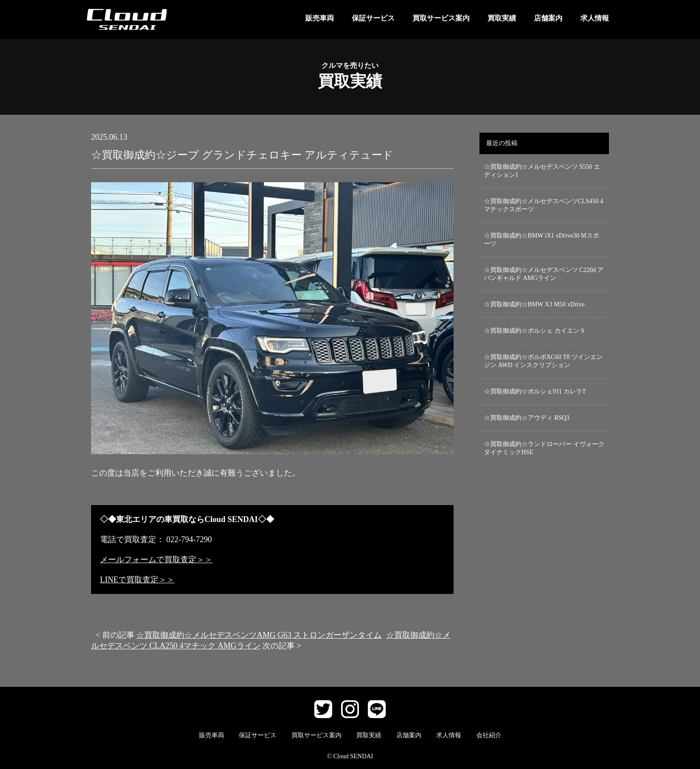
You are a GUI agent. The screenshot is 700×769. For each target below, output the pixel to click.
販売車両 (320, 18)
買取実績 (502, 18)
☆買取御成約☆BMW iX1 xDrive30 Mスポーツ (542, 240)
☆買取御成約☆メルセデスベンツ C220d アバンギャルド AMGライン (544, 274)
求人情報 (595, 18)
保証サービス (373, 18)
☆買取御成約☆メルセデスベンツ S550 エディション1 (542, 171)
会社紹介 (489, 735)
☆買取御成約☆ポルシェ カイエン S (534, 331)
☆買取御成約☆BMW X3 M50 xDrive (534, 304)
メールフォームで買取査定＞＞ (156, 560)
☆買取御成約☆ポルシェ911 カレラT (535, 391)
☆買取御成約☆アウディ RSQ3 (527, 418)
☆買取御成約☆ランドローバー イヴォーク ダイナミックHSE (544, 448)
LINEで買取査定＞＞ (137, 580)
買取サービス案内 (441, 18)
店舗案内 (548, 18)
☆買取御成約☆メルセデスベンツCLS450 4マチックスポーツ (544, 205)
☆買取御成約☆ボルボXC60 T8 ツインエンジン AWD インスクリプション (543, 361)
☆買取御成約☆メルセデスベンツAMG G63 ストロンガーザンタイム (259, 635)
